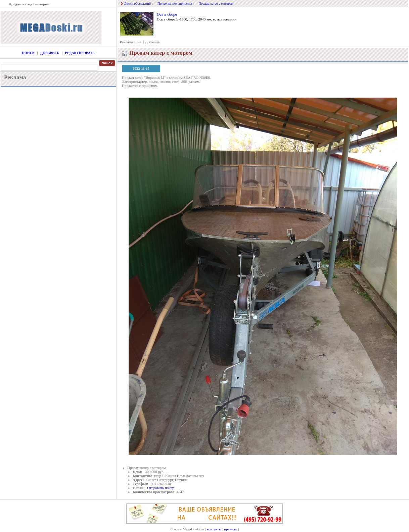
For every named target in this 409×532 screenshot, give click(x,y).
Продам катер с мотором (216, 4)
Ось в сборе (167, 14)
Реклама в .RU (131, 42)
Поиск (28, 53)
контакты (214, 529)
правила (230, 529)
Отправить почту (160, 488)
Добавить (152, 42)
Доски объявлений (138, 4)
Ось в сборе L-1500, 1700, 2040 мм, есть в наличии (197, 19)
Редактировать (80, 53)
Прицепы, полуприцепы (175, 4)
